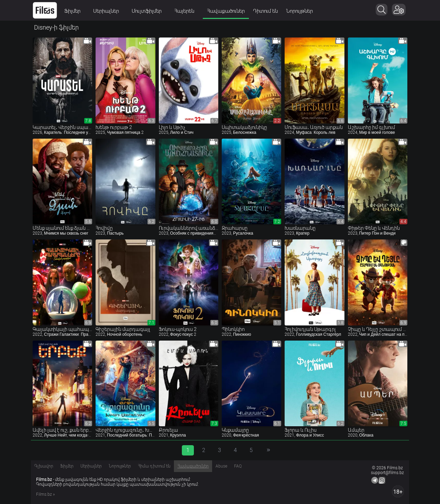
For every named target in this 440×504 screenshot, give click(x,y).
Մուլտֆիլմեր (149, 11)
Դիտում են (265, 11)
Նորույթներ (299, 11)
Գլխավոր (44, 466)
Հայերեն (186, 11)
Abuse (221, 466)
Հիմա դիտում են (154, 466)
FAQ (238, 466)
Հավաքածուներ (226, 11)
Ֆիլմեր (75, 11)
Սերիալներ (108, 11)
